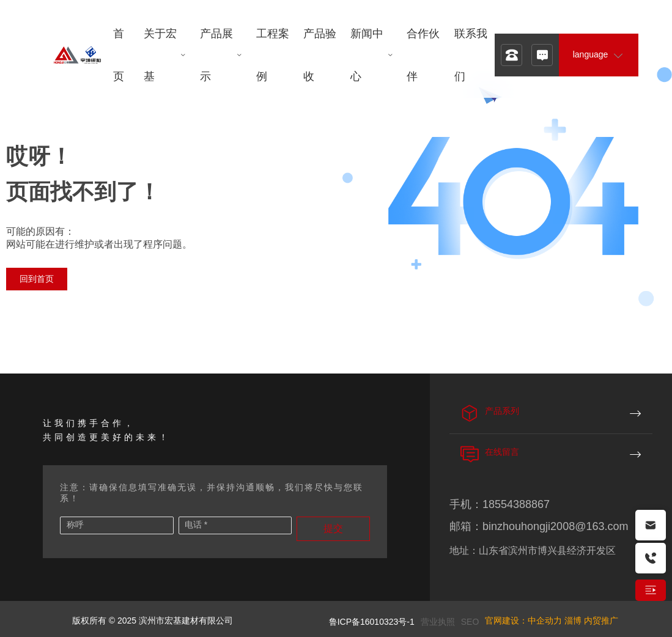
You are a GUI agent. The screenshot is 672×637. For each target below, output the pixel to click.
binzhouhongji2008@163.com (555, 526)
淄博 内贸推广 (591, 620)
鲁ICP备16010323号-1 (372, 622)
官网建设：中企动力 (523, 620)
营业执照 (438, 622)
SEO (470, 622)
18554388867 (516, 504)
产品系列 (502, 411)
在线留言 (502, 452)
